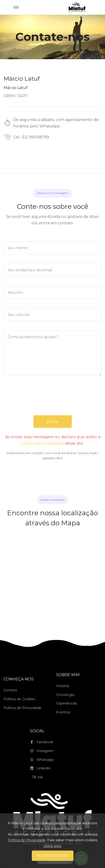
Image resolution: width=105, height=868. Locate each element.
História (63, 686)
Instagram (42, 751)
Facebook (41, 742)
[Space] (77, 7)
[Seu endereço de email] (52, 270)
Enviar (53, 422)
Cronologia (65, 695)
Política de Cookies (19, 699)
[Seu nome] (52, 248)
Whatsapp (42, 760)
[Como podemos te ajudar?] (52, 353)
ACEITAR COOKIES (53, 856)
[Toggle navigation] (16, 7)
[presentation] (53, 400)
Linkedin (40, 768)
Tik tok (37, 777)
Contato (10, 690)
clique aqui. (52, 846)
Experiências (67, 703)
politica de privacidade (43, 443)
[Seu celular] (52, 315)
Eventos (63, 712)
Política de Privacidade (22, 708)
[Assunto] (52, 292)
